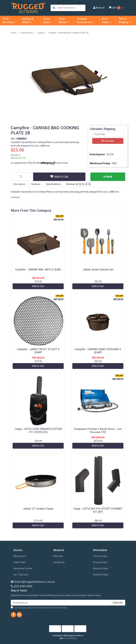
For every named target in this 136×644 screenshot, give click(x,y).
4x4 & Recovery (9, 20)
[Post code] (108, 134)
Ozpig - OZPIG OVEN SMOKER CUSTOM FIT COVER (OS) (38, 431)
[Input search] (71, 8)
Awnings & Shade (28, 20)
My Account (20, 556)
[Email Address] (61, 603)
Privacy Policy (100, 562)
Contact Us (59, 562)
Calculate (108, 141)
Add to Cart (59, 177)
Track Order (20, 562)
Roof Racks (107, 20)
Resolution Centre (23, 568)
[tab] (19, 184)
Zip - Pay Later (21, 575)
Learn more (62, 163)
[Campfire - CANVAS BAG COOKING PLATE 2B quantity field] (22, 177)
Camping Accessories (85, 20)
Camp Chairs (47, 20)
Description (19, 184)
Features (36, 184)
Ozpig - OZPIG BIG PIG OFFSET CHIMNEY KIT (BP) (98, 510)
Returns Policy (101, 568)
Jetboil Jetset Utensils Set (98, 270)
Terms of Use (100, 556)
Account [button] (99, 8)
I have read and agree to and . (39, 608)
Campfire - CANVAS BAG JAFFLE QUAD (38, 270)
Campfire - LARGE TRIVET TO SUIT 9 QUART (38, 351)
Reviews (79, 184)
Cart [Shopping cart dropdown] (115, 8)
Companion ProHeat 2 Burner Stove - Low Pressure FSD (98, 431)
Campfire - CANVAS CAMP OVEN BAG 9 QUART (98, 351)
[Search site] (54, 8)
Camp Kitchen (64, 20)
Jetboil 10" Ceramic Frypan (38, 509)
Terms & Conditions (43, 608)
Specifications (53, 184)
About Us (58, 556)
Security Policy (101, 575)
